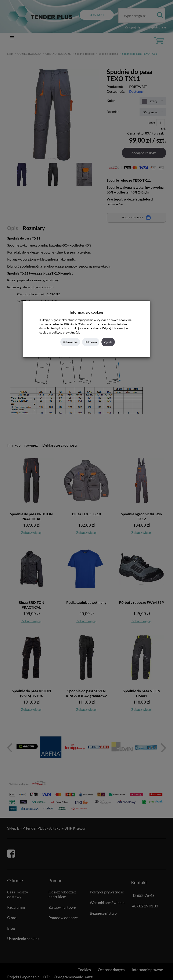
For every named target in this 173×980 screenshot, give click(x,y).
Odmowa (91, 342)
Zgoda (108, 342)
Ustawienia (70, 342)
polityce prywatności (65, 332)
